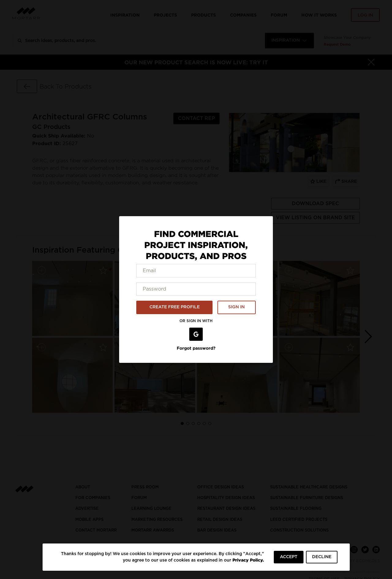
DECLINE (322, 557)
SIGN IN (236, 307)
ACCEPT (289, 557)
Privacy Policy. (248, 560)
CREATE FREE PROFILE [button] (175, 307)
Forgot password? (196, 348)
